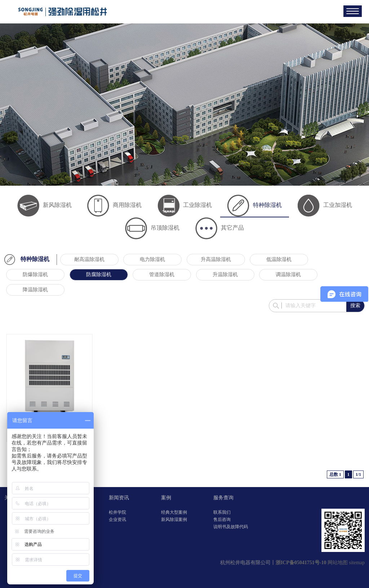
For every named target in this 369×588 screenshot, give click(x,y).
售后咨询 (222, 520)
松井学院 (117, 512)
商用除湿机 (114, 205)
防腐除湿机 (99, 275)
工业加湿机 (325, 205)
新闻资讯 (119, 498)
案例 (166, 498)
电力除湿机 (152, 259)
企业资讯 (117, 520)
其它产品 (220, 228)
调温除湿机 (288, 275)
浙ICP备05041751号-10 (301, 563)
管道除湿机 (162, 275)
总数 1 (335, 474)
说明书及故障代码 (231, 527)
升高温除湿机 (216, 259)
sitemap (357, 563)
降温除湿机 (35, 290)
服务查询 (223, 498)
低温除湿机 (279, 259)
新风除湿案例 (174, 520)
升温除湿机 (225, 275)
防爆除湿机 (35, 275)
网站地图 (338, 563)
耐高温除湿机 (89, 259)
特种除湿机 (255, 205)
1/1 (358, 474)
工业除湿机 (185, 205)
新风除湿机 (45, 205)
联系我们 (222, 512)
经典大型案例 (174, 512)
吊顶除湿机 (152, 228)
